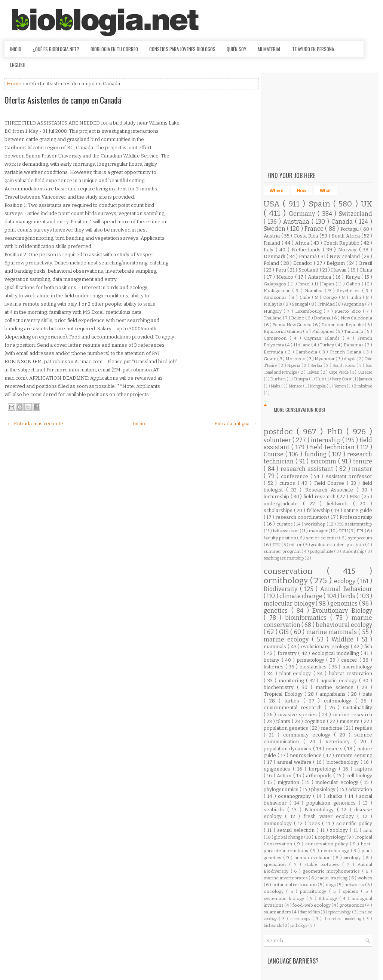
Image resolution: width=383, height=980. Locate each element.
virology (353, 858)
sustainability (358, 708)
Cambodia (307, 352)
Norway (348, 250)
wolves (365, 878)
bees (315, 823)
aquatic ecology (340, 681)
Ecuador (304, 263)
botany (273, 660)
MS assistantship (355, 524)
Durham (278, 379)
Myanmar (325, 359)
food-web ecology (312, 905)
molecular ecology (338, 782)
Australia (297, 222)
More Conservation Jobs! (299, 410)
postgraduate (322, 552)
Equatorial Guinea (283, 331)
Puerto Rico (349, 311)
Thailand (273, 318)
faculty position (280, 538)
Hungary (274, 311)
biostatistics (314, 667)
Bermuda (274, 352)
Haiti (320, 379)
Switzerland (356, 214)
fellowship (319, 510)
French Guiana (347, 352)
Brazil (366, 263)
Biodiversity (282, 589)
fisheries (275, 667)
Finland (273, 243)
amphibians (334, 694)
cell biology (359, 776)
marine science (336, 687)
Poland (272, 263)
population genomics (333, 803)
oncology (275, 891)
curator (285, 524)
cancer (350, 660)
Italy (270, 250)
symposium (360, 538)
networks (355, 885)
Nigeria (294, 366)
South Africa (347, 236)
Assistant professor (349, 476)
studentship (354, 552)
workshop (315, 524)
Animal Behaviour (346, 589)
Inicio (16, 49)
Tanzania (354, 331)
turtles (294, 701)
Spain (321, 204)
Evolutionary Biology (342, 611)
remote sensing (354, 755)
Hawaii (339, 270)
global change (289, 837)
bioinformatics (308, 618)
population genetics (287, 728)
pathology (299, 926)
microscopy (301, 919)
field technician (333, 447)
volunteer (278, 440)
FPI (360, 531)
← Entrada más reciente (35, 424)
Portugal (350, 229)
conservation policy (327, 844)
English (18, 65)
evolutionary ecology (326, 647)
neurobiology (336, 851)
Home (15, 84)
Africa (303, 243)
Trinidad (327, 304)
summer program (283, 551)
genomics (345, 604)
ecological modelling (336, 653)
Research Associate (331, 490)
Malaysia (273, 304)
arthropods (320, 776)
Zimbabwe (363, 386)
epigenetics (278, 769)
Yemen (340, 386)
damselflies (310, 912)
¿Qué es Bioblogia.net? (56, 49)
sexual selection (297, 830)
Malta (276, 386)
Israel (305, 284)
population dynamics (288, 749)
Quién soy (237, 49)
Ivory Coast (342, 379)
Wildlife (344, 639)
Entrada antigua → (235, 424)
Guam (270, 359)
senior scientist (322, 538)
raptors (364, 769)
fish (368, 647)
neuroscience (307, 755)
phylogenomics (282, 789)
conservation (295, 571)
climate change (302, 596)
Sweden (275, 229)
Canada (343, 222)
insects (335, 749)
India (356, 297)
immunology (279, 823)
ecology (346, 581)
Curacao (365, 372)
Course (275, 454)
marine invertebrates (286, 878)
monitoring (292, 681)
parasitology (314, 891)
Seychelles (349, 291)
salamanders (278, 912)
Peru (281, 270)
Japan (329, 284)
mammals (276, 647)
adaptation (360, 789)
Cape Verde (339, 372)
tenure (363, 461)
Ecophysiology (330, 837)
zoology (340, 830)
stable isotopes (323, 864)
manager (319, 531)
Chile (306, 297)
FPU (277, 545)
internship (327, 440)
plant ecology (296, 673)
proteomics (352, 905)
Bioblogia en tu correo (114, 49)
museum (350, 721)
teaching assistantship (284, 558)
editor (296, 545)
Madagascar (278, 291)
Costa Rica (307, 236)
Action (285, 776)
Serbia (317, 366)
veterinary (340, 742)
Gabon (354, 284)
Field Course (330, 483)
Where (277, 191)
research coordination (301, 517)
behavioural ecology (344, 625)
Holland (303, 345)
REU (344, 531)
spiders (352, 891)
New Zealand (345, 256)
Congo (331, 297)
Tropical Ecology (284, 694)
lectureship (277, 497)
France (315, 229)
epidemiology (340, 912)
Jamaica (366, 379)
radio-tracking (333, 878)
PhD (337, 432)
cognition (316, 721)
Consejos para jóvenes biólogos (182, 49)
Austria (272, 236)
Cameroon (277, 338)
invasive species (298, 715)
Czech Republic (342, 243)
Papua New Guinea (292, 325)
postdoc (280, 432)
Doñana (323, 318)
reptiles (363, 728)
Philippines (324, 331)
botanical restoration (295, 885)
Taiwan (314, 372)
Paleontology (321, 810)
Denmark (275, 256)
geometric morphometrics (333, 871)
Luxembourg (309, 311)
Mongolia (318, 386)
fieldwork (340, 504)
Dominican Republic (343, 325)
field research (320, 497)
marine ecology (288, 639)
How (302, 191)
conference (296, 476)
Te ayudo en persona (313, 49)
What (325, 191)
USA (273, 204)
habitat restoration (351, 673)
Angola (350, 359)
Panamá (308, 256)
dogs (331, 885)
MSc (356, 497)
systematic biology (285, 898)
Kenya (353, 277)
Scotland (309, 270)
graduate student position (338, 545)
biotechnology (344, 762)
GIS (285, 632)
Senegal (300, 304)
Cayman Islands (323, 338)
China (366, 270)
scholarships (279, 510)
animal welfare (295, 762)
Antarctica (320, 277)
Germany (303, 214)
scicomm (324, 461)
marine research (353, 715)
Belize (298, 318)
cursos (289, 483)
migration (289, 782)
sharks (336, 796)
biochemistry (280, 687)
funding (316, 454)
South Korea (344, 366)
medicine (332, 728)
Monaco (296, 386)
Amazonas (276, 297)
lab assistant (286, 531)
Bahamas (354, 345)
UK (367, 204)
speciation (276, 864)
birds (348, 596)
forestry (288, 653)
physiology (324, 789)
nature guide (358, 510)
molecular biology (290, 604)
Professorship (356, 517)
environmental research (294, 708)
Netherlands (307, 250)
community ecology (309, 735)
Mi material (269, 49)
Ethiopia (301, 379)
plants (284, 721)
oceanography (295, 796)
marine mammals (333, 632)
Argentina (354, 304)
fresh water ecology (330, 816)
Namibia (315, 291)
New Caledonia (357, 318)
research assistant (308, 469)
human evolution (313, 858)
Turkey (327, 345)
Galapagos (276, 284)
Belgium (336, 263)
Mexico (286, 277)
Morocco (296, 359)
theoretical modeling (343, 919)
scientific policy (354, 823)
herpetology (324, 769)
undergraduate (283, 504)
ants (368, 830)
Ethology (329, 898)
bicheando (273, 926)
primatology (312, 660)
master (362, 469)
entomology (340, 701)
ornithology (287, 581)
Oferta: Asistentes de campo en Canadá (63, 100)
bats (367, 694)
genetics (278, 611)
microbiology (357, 667)
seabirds (275, 810)
